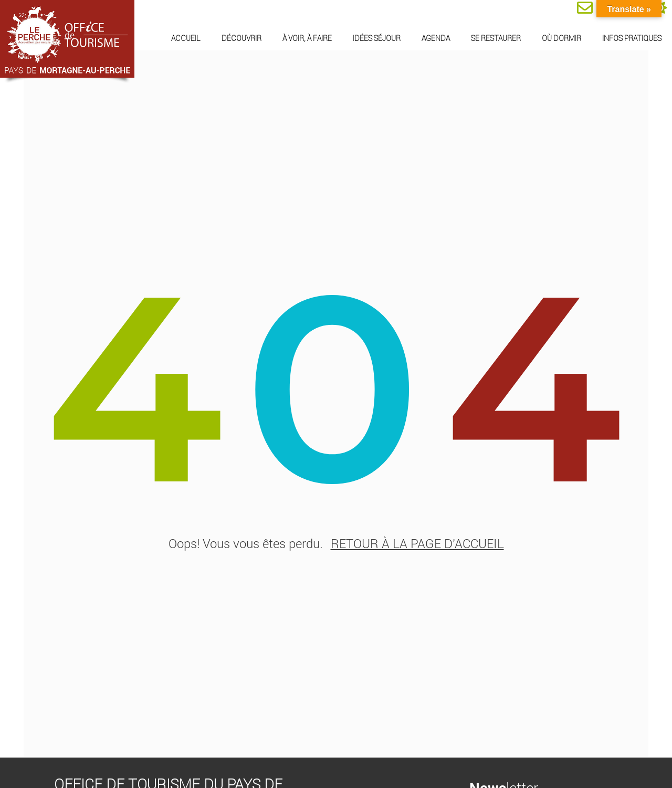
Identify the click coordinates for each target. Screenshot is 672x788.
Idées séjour (377, 38)
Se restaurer (496, 38)
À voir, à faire (307, 38)
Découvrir (241, 38)
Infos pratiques (632, 38)
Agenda (436, 38)
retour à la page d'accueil (417, 547)
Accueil (186, 38)
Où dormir (561, 38)
